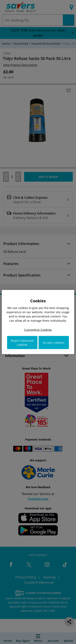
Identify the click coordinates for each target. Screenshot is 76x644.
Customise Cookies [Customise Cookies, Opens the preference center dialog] (38, 329)
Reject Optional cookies (22, 343)
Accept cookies (54, 343)
